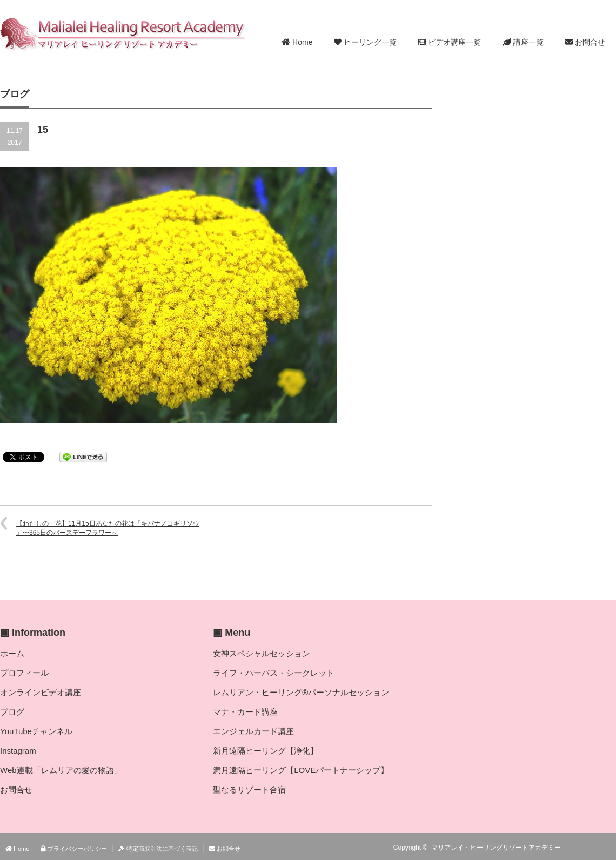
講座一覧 (523, 42)
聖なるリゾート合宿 (249, 790)
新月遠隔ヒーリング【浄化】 (266, 751)
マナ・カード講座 (245, 712)
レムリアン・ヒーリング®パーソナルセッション (301, 692)
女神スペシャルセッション (262, 653)
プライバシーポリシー (74, 849)
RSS (578, 848)
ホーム (12, 653)
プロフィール (24, 673)
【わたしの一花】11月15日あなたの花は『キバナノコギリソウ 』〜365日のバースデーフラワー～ (108, 528)
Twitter (594, 848)
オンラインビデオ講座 (41, 692)
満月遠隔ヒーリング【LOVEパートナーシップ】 (301, 770)
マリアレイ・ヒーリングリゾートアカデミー (496, 848)
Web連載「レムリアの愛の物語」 (61, 770)
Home (297, 42)
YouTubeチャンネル (36, 731)
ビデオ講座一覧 (450, 42)
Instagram (18, 751)
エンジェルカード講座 (253, 731)
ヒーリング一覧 (365, 42)
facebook (610, 848)
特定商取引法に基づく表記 (158, 849)
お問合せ (585, 42)
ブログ (12, 712)
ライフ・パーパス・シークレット (274, 673)
